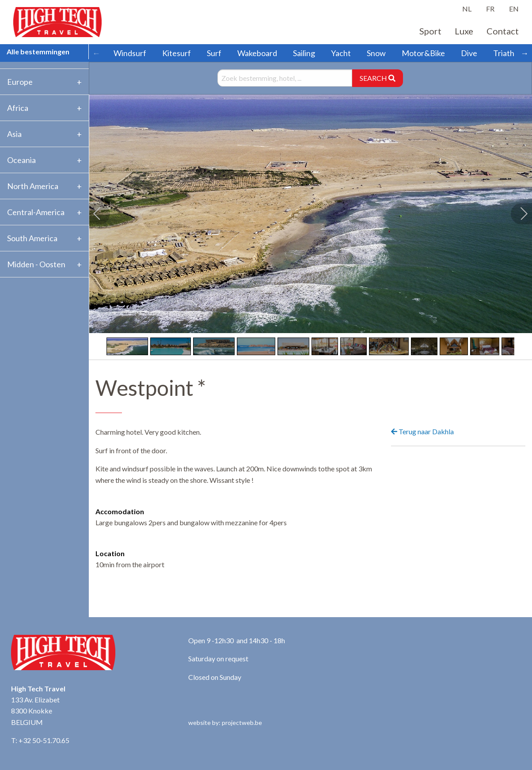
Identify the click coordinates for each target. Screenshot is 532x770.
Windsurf (130, 53)
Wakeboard (257, 53)
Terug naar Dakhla (422, 431)
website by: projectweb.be (225, 723)
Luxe (464, 31)
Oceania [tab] (21, 160)
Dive (469, 53)
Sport (430, 31)
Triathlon (509, 53)
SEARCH (378, 78)
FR (490, 9)
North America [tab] (33, 186)
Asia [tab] (14, 134)
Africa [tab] (18, 108)
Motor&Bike (423, 53)
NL (467, 9)
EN (514, 9)
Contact (503, 31)
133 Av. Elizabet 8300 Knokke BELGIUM (35, 711)
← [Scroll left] (96, 53)
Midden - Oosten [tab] (36, 264)
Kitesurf (177, 53)
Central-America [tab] (36, 212)
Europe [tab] (20, 82)
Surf (214, 53)
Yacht (341, 53)
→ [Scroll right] (524, 53)
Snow (376, 53)
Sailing (304, 53)
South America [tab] (32, 238)
